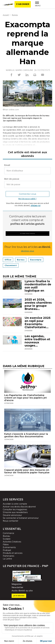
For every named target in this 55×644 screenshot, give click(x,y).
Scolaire (7, 539)
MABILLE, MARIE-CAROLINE (19, 70)
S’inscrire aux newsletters (15, 512)
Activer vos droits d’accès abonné (19, 507)
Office (8, 260)
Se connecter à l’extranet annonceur (21, 518)
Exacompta (36, 260)
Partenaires (8, 556)
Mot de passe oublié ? (27, 199)
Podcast (7, 550)
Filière (6, 545)
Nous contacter (11, 521)
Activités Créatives (12, 542)
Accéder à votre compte (15, 504)
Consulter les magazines (15, 509)
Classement (11, 265)
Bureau (15, 15)
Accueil (6, 15)
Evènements (9, 547)
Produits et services (13, 553)
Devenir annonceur (12, 515)
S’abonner (23, 4)
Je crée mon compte (28, 234)
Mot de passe (12, 179)
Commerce (8, 533)
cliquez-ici (36, 205)
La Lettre (7, 559)
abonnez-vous (27, 251)
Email (7, 165)
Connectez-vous (28, 194)
